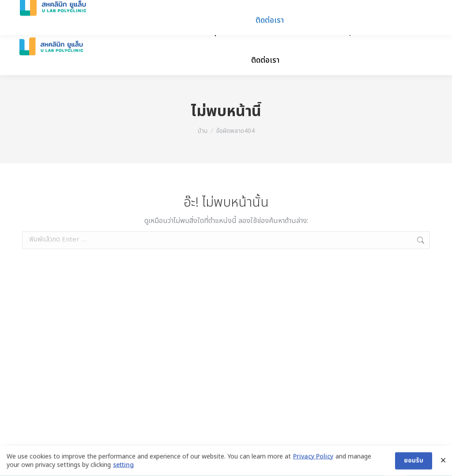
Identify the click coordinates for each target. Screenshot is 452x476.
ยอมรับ (414, 462)
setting (123, 466)
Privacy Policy (313, 458)
